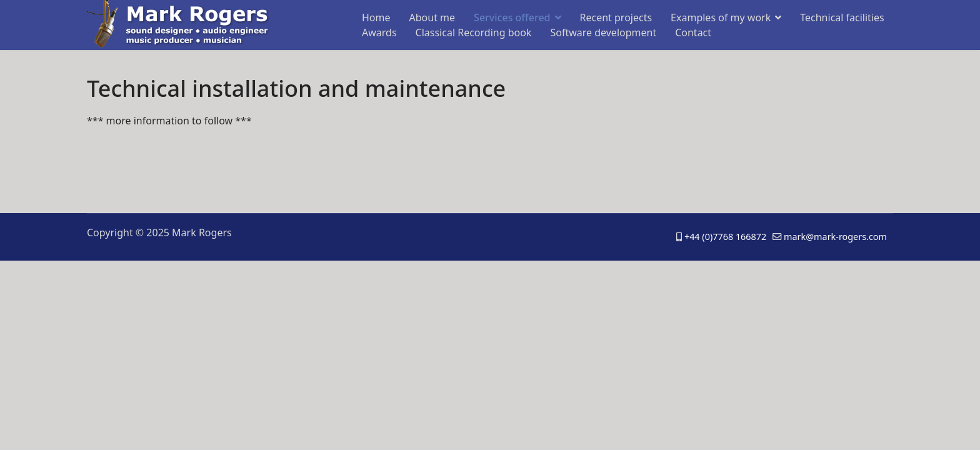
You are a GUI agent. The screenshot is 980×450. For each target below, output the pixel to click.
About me (432, 17)
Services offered (512, 17)
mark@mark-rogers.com (835, 237)
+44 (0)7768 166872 (725, 237)
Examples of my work (721, 17)
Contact (693, 32)
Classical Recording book (474, 32)
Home (376, 17)
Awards (379, 32)
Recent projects (616, 17)
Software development (603, 32)
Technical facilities (842, 17)
